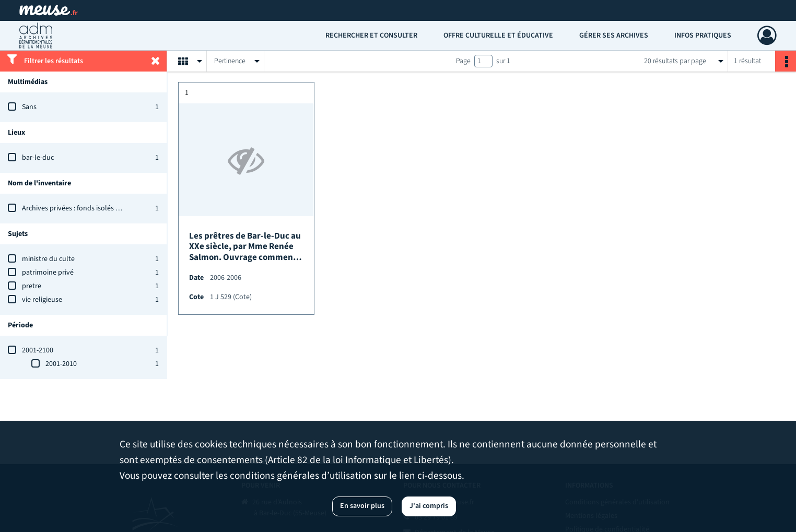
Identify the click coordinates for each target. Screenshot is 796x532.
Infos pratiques (703, 36)
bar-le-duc (38, 158)
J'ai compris (429, 506)
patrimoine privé (48, 273)
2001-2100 (38, 350)
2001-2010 (61, 364)
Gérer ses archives (614, 36)
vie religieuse (42, 300)
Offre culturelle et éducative (498, 36)
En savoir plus (362, 506)
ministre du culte (48, 259)
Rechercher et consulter (371, 36)
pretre (32, 286)
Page (463, 61)
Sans (29, 107)
